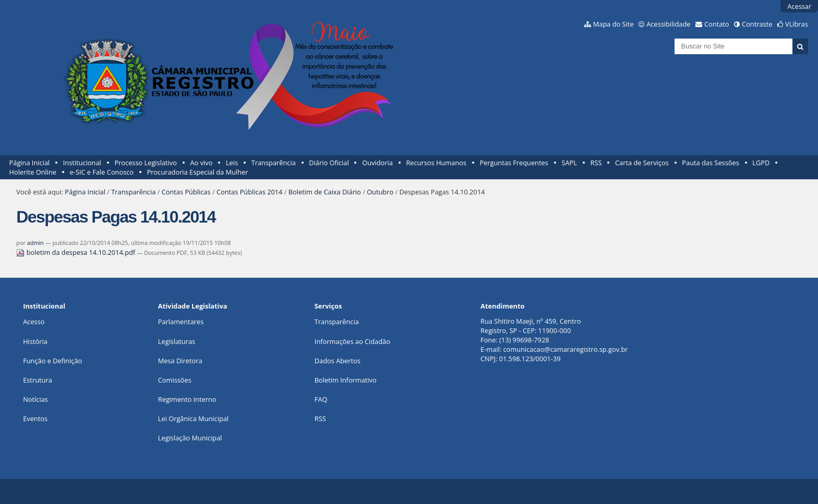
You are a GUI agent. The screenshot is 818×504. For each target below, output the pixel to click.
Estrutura (38, 380)
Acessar (799, 6)
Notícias (35, 399)
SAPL (569, 163)
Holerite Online (33, 172)
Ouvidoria (377, 163)
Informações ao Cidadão (352, 341)
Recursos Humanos (436, 163)
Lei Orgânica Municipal (193, 419)
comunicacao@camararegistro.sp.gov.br (565, 349)
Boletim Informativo (346, 380)
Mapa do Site (613, 24)
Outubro (380, 192)
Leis (232, 163)
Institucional (82, 163)
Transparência (274, 163)
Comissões (175, 380)
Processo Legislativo (146, 163)
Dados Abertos (338, 361)
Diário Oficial (329, 163)
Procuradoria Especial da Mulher (198, 172)
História (35, 341)
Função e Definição (52, 361)
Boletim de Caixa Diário (325, 192)
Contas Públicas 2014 (249, 192)
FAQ (321, 399)
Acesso (34, 322)
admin (35, 243)
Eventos (35, 419)
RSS (596, 163)
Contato (717, 24)
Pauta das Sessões (710, 163)
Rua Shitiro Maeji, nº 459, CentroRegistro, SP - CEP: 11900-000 (531, 326)
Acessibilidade (668, 24)
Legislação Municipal (190, 438)
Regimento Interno (187, 399)
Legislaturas (177, 341)
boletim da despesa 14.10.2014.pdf (76, 252)
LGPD (761, 163)
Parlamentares (181, 322)
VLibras (797, 24)
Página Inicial (30, 163)
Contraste (757, 24)
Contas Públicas (186, 192)
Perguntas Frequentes (514, 163)
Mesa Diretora (180, 361)
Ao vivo (202, 163)
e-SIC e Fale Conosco (102, 172)
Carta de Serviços (642, 163)
